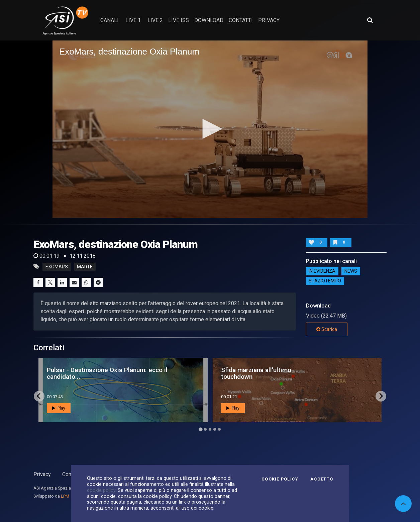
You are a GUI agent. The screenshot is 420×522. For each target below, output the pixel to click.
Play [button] (59, 408)
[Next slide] (381, 396)
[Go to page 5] (219, 429)
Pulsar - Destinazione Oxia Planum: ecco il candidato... (107, 373)
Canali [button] (110, 20)
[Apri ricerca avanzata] (370, 20)
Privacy (42, 474)
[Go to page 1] (200, 429)
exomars (57, 267)
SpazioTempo (325, 281)
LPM (65, 496)
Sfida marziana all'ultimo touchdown (256, 373)
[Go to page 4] (215, 429)
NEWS (351, 271)
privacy (269, 20)
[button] (210, 129)
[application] (210, 129)
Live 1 (133, 20)
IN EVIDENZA (322, 271)
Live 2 (155, 20)
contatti (241, 20)
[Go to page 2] (205, 429)
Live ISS (179, 20)
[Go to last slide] (39, 396)
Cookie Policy (280, 479)
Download (209, 20)
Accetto (322, 479)
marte (85, 267)
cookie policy (101, 490)
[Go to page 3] (210, 429)
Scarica (327, 329)
